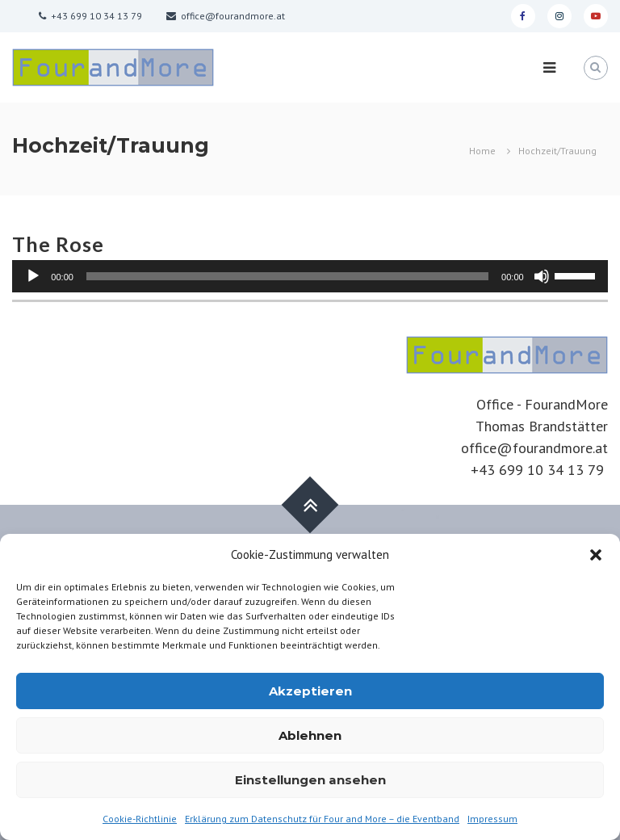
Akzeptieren (310, 691)
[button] (596, 555)
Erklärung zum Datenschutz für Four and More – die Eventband (322, 819)
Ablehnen (310, 735)
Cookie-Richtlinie (140, 819)
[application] (310, 276)
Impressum (492, 819)
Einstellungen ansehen (310, 780)
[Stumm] (542, 276)
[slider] (287, 276)
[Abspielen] (33, 276)
